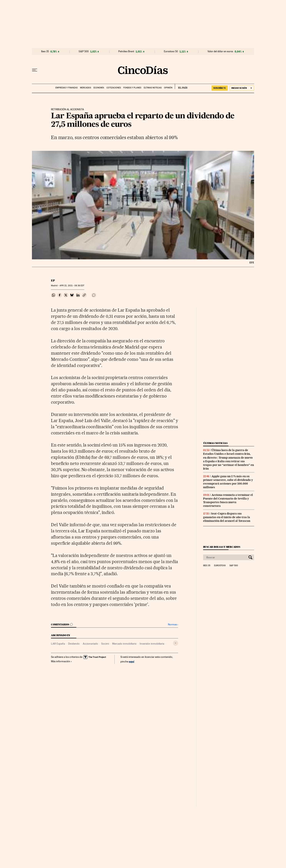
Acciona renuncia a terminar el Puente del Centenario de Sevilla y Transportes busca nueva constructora (228, 500)
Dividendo (74, 644)
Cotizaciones (114, 88)
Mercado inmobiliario (124, 644)
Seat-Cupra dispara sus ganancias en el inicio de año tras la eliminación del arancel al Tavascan (227, 517)
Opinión (168, 88)
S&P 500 (84, 51)
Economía (99, 88)
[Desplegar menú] (35, 70)
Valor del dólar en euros (220, 51)
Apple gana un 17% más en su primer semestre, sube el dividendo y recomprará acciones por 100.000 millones (228, 482)
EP (53, 280)
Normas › (173, 624)
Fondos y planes (132, 88)
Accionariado (90, 644)
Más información (61, 661)
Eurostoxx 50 (171, 51)
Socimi (105, 644)
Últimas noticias (153, 88)
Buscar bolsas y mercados (222, 547)
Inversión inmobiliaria (152, 644)
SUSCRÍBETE (220, 88)
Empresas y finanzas (66, 88)
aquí (132, 661)
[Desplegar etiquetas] (176, 643)
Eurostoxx (220, 566)
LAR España (58, 644)
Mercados (85, 88)
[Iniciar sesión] (242, 88)
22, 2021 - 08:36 (72, 286)
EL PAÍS (181, 86)
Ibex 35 (45, 51)
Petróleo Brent (126, 51)
